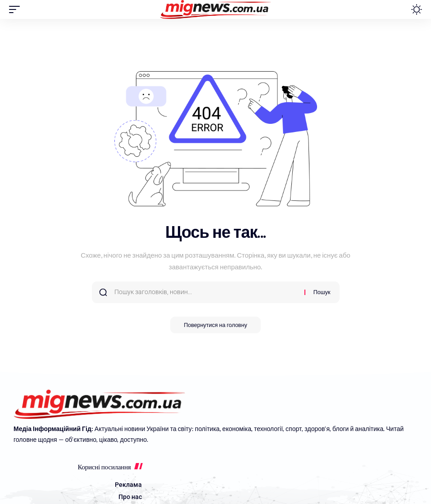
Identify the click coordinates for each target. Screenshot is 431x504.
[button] (17, 9)
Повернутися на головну (216, 325)
